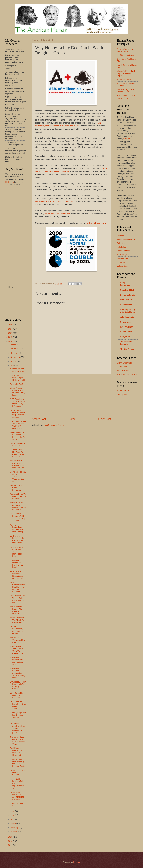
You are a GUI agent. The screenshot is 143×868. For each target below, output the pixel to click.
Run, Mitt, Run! (16, 384)
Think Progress (123, 255)
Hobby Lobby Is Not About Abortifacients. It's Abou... (17, 796)
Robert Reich (126, 332)
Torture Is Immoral (125, 80)
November (15, 349)
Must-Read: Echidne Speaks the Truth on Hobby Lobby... (18, 673)
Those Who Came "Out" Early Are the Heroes (18, 620)
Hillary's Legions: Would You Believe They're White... (18, 436)
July (12, 365)
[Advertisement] (71, 395)
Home (72, 419)
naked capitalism (128, 317)
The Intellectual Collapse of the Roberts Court (18, 640)
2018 (11, 325)
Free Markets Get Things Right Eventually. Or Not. (17, 599)
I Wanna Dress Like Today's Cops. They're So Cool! (17, 453)
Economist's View (128, 295)
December (15, 345)
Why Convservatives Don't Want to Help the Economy (18, 587)
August (14, 361)
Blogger (77, 862)
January (14, 832)
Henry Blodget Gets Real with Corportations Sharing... (17, 414)
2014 (11, 341)
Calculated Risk (127, 290)
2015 (11, 337)
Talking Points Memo (126, 239)
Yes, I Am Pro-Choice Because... (16, 488)
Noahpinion (125, 322)
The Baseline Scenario (126, 343)
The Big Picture (127, 349)
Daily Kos (121, 243)
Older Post (105, 419)
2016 (11, 333)
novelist (126, 139)
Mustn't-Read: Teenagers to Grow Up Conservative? (17, 650)
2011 (11, 845)
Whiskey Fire (122, 258)
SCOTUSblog (123, 370)
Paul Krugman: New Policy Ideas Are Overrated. (16, 752)
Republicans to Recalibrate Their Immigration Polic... (16, 552)
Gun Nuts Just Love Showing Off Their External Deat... (18, 763)
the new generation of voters (57, 214)
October (14, 353)
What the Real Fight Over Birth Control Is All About (18, 705)
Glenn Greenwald (124, 363)
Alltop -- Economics (125, 284)
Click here (9, 182)
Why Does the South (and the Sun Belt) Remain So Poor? (17, 728)
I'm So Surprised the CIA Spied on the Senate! (17, 378)
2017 (11, 329)
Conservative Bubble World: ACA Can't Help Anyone (18, 517)
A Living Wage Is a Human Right (125, 50)
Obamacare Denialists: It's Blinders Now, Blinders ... (17, 564)
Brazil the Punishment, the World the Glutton (17, 630)
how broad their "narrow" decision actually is (55, 202)
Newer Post (39, 419)
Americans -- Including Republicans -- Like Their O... (17, 575)
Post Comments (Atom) (54, 425)
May (13, 815)
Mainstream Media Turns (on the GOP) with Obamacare (18, 425)
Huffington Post (123, 395)
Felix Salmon (126, 300)
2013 (11, 837)
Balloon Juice (123, 266)
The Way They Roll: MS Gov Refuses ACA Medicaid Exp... (18, 464)
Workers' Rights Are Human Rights (125, 91)
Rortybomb (125, 337)
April (13, 819)
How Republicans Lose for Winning (17, 773)
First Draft (121, 262)
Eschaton (121, 236)
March (13, 823)
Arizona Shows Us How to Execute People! (18, 496)
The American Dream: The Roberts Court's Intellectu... (18, 610)
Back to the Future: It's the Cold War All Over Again (17, 539)
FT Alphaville (126, 305)
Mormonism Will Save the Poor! (17, 370)
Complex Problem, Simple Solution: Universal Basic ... (18, 476)
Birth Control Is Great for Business (16, 695)
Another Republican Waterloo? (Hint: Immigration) (18, 528)
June (13, 811)
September (15, 357)
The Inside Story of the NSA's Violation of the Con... (17, 741)
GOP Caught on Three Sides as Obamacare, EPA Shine (18, 403)
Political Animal (123, 251)
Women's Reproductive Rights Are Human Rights (127, 73)
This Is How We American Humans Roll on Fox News (18, 506)
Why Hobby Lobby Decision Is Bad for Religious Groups (18, 685)
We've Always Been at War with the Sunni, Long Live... (17, 392)
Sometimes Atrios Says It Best (17, 444)
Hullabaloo (121, 247)
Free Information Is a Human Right (126, 97)
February (15, 827)
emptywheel (122, 367)
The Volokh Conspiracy (127, 374)
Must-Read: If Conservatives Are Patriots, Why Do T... (17, 661)
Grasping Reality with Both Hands (128, 311)
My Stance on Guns (125, 55)
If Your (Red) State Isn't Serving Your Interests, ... (18, 716)
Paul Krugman (127, 327)
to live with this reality (96, 223)
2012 (11, 841)
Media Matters (123, 391)
